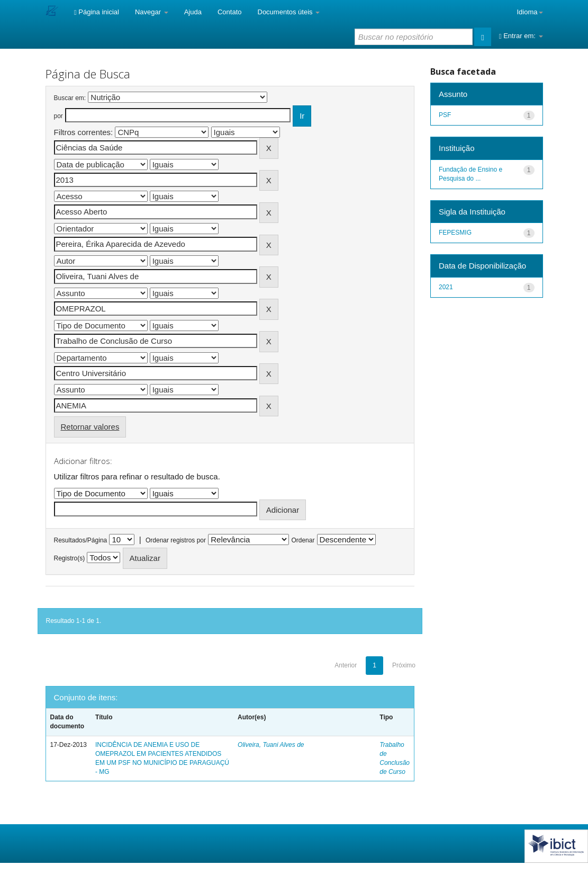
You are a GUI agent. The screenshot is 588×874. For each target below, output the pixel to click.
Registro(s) (70, 558)
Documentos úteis (289, 12)
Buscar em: (70, 98)
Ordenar (303, 540)
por (58, 116)
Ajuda (193, 12)
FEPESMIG (455, 233)
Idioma (530, 12)
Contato (230, 12)
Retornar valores (90, 427)
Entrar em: (521, 36)
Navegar (152, 12)
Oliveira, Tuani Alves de (271, 745)
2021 (446, 287)
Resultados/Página (81, 540)
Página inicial (97, 12)
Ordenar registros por (176, 540)
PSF (445, 115)
